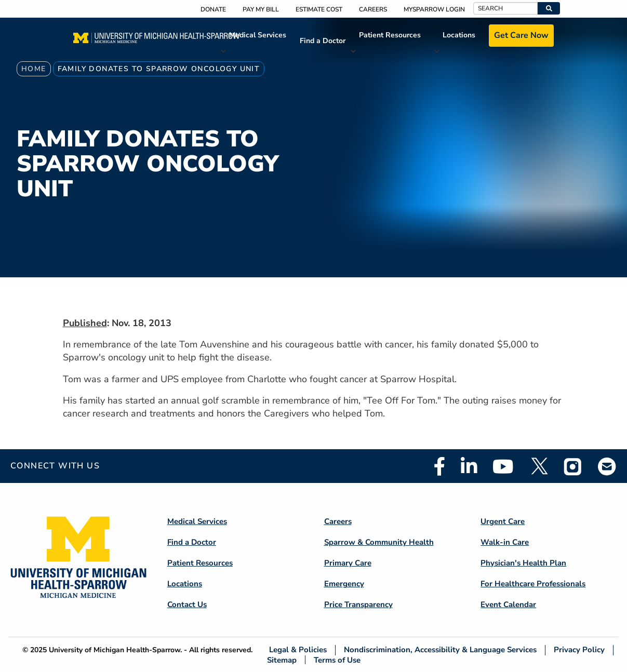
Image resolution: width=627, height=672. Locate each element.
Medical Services (258, 35)
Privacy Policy (579, 650)
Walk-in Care (505, 542)
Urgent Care (503, 521)
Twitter (539, 466)
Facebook (439, 466)
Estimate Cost (319, 9)
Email (607, 466)
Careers (373, 9)
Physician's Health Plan (523, 563)
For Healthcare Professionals (533, 584)
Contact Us (187, 604)
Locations (459, 35)
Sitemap (282, 660)
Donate (213, 9)
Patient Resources (390, 35)
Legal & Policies (298, 650)
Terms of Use (337, 660)
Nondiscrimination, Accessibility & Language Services (440, 650)
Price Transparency (358, 604)
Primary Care (348, 563)
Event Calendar (508, 604)
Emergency (344, 584)
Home (34, 69)
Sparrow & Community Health (379, 542)
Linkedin (469, 466)
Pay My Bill (261, 9)
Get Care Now (521, 35)
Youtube (503, 466)
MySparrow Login (434, 9)
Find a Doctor (323, 41)
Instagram (573, 466)
